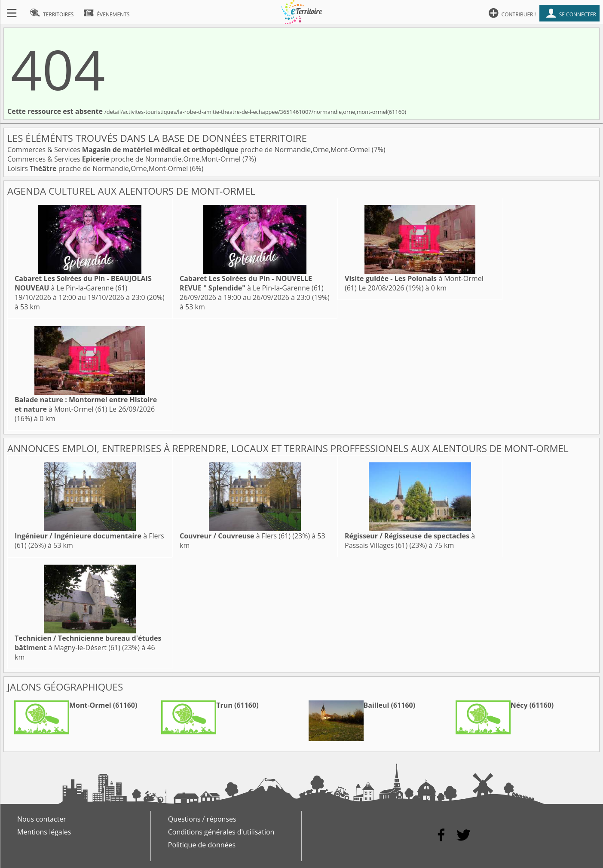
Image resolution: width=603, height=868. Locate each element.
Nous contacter (42, 819)
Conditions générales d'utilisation (221, 832)
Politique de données (202, 845)
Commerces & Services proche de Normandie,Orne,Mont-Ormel (190, 150)
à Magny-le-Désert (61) (88, 643)
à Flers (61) (235, 536)
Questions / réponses (202, 819)
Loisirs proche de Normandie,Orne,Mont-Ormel (98, 168)
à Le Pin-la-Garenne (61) (83, 283)
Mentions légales (44, 832)
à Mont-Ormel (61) (86, 404)
